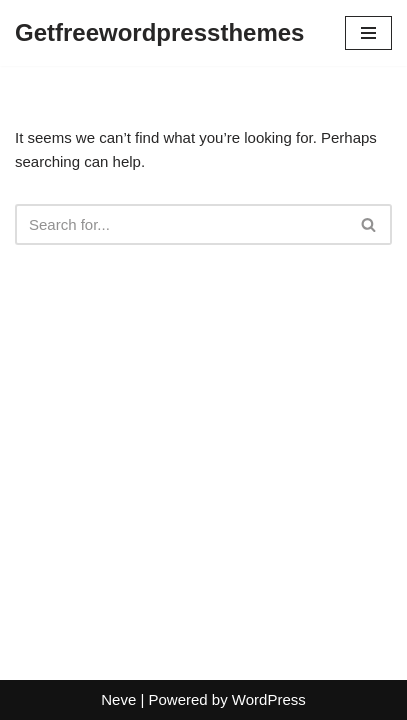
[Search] (181, 224)
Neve (118, 699)
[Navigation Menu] (368, 33)
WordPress (269, 699)
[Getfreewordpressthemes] (159, 33)
